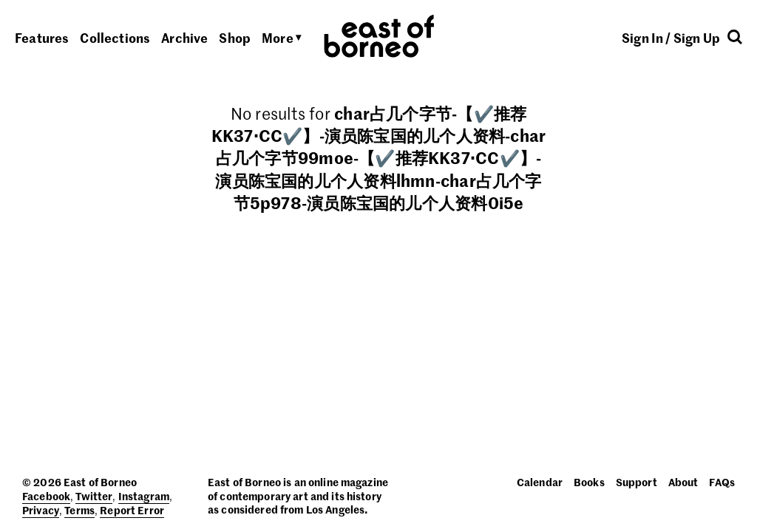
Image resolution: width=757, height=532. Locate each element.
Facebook (46, 496)
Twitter (94, 496)
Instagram (144, 496)
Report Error (132, 510)
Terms (79, 510)
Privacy (41, 510)
